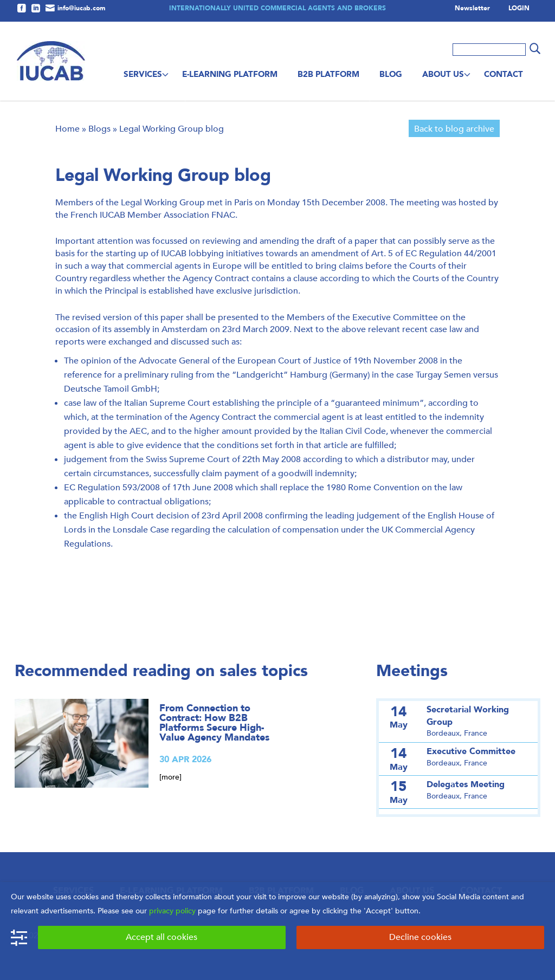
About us (443, 74)
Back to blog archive (454, 129)
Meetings (412, 671)
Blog (391, 74)
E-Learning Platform (230, 74)
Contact (504, 74)
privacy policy (172, 911)
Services (143, 74)
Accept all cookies (162, 937)
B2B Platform (328, 74)
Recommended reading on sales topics (161, 671)
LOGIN (519, 9)
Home (67, 129)
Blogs (99, 129)
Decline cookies (420, 937)
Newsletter (472, 9)
